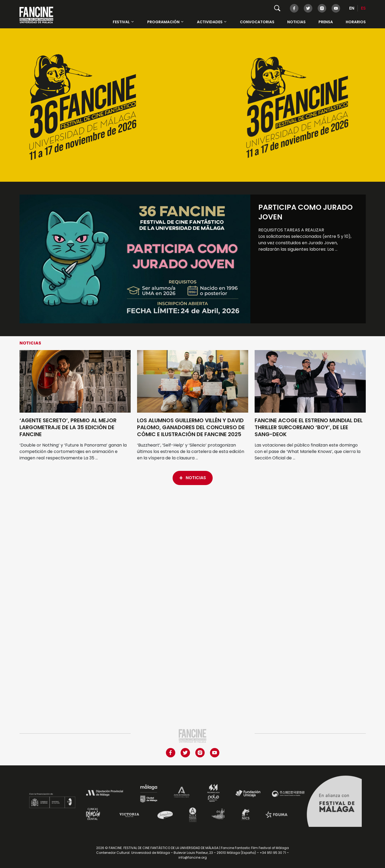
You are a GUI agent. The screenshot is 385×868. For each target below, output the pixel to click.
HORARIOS (356, 22)
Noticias (296, 22)
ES (363, 8)
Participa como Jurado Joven (306, 212)
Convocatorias (257, 22)
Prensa (326, 22)
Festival (124, 22)
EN (352, 8)
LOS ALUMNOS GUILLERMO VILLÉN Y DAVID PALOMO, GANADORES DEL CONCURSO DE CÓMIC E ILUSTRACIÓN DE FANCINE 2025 (191, 427)
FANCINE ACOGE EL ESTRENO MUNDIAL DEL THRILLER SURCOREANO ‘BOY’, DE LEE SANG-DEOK (309, 427)
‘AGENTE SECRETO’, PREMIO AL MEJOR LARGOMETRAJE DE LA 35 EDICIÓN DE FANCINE (68, 427)
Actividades (212, 22)
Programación (166, 22)
